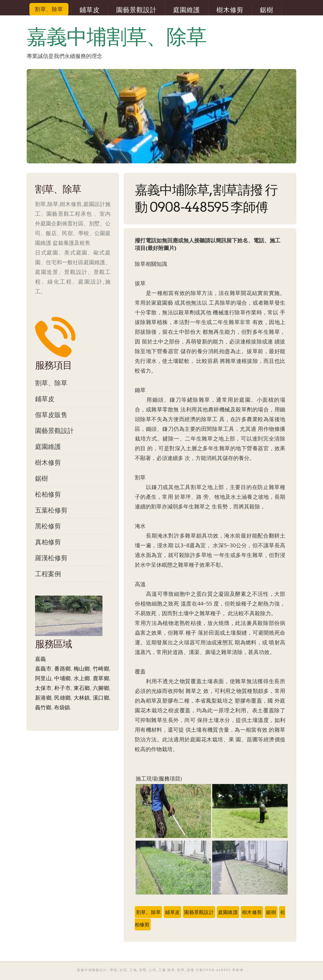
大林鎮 (82, 698)
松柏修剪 (48, 494)
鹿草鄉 (101, 678)
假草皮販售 (51, 415)
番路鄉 (62, 668)
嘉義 (40, 659)
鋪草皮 (90, 10)
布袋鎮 (62, 707)
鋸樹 (267, 10)
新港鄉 (43, 698)
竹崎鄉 (101, 668)
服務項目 (170, 778)
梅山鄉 (82, 668)
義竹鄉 (43, 707)
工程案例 (48, 574)
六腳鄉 (101, 688)
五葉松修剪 (51, 510)
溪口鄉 (101, 698)
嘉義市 (43, 668)
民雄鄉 (62, 698)
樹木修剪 (230, 10)
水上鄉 (82, 678)
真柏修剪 (48, 542)
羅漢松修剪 (51, 558)
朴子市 (62, 688)
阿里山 (43, 678)
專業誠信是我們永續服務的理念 (64, 56)
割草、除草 (49, 9)
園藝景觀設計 (136, 10)
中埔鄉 (62, 678)
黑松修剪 (48, 526)
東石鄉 (82, 688)
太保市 (43, 688)
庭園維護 (187, 10)
